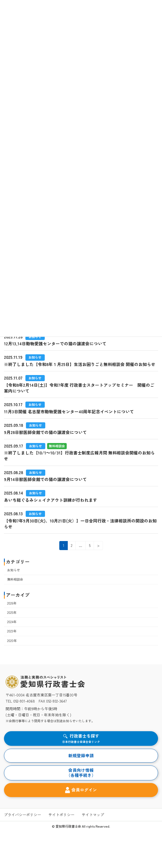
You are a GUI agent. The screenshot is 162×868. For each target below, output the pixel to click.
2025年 (12, 612)
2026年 (12, 603)
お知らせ (13, 570)
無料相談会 (15, 579)
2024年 (12, 622)
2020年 (12, 641)
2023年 (12, 631)
